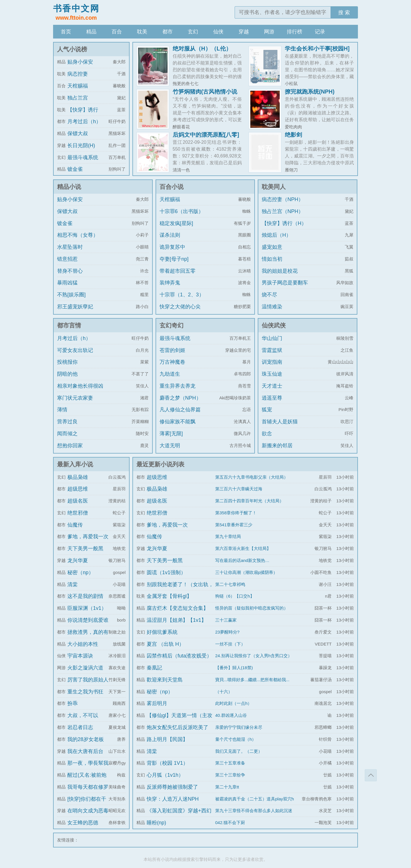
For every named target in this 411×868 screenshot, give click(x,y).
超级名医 (78, 501)
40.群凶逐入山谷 (231, 715)
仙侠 (218, 32)
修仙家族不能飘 (178, 422)
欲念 (267, 434)
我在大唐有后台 (85, 751)
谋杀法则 (170, 235)
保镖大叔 (78, 133)
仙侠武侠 (274, 325)
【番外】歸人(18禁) (234, 668)
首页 (66, 32)
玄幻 (193, 32)
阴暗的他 (67, 374)
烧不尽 (269, 295)
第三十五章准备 (230, 763)
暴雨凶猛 (67, 283)
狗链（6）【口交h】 (235, 596)
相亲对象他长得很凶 (80, 386)
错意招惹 (67, 259)
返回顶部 (371, 775)
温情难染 (272, 307)
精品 (91, 32)
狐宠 (267, 410)
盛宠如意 (272, 247)
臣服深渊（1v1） (87, 608)
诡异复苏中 (172, 247)
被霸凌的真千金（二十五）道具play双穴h (255, 799)
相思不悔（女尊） (78, 235)
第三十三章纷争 (230, 775)
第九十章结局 (228, 536)
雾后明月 (157, 703)
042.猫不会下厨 (230, 823)
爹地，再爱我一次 (88, 537)
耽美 (142, 32)
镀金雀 (75, 169)
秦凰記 (154, 668)
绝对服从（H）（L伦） (202, 48)
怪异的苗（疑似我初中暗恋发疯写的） (252, 608)
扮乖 (72, 703)
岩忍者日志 (80, 727)
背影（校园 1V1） (167, 763)
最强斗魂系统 (83, 157)
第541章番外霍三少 (234, 525)
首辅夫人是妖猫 (280, 422)
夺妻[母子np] (174, 259)
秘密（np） (80, 572)
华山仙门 (272, 338)
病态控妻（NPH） (283, 199)
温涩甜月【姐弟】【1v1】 (177, 620)
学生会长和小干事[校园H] (317, 48)
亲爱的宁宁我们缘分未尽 (239, 727)
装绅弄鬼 (170, 283)
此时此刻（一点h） (233, 703)
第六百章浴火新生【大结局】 (243, 548)
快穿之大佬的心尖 (180, 307)
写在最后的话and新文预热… (242, 560)
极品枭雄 (78, 477)
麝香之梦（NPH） (180, 398)
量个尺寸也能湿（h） (236, 739)
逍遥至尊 (272, 398)
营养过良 (67, 422)
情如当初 (272, 259)
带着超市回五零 (178, 271)
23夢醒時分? (227, 632)
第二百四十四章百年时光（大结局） (249, 501)
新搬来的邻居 (277, 446)
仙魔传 (75, 525)
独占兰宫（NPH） (283, 211)
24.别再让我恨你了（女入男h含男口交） (254, 656)
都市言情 (69, 325)
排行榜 (295, 32)
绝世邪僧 (78, 513)
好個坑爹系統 (162, 632)
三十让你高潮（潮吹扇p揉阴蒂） (246, 572)
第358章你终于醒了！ (236, 513)
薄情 (62, 410)
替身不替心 (70, 271)
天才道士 (272, 386)
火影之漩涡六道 (85, 668)
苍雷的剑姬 (172, 350)
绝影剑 (293, 135)
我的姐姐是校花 (280, 271)
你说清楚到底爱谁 (88, 620)
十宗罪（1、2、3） (182, 295)
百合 (117, 32)
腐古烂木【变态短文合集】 (178, 608)
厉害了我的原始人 (88, 680)
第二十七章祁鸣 (230, 584)
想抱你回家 (70, 446)
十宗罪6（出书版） (182, 211)
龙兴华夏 (78, 561)
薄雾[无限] (171, 434)
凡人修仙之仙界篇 (180, 410)
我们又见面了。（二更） (239, 751)
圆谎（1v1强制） (166, 572)
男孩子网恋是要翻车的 (285, 288)
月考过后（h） (84, 122)
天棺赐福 (78, 86)
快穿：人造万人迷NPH (173, 799)
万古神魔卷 (172, 362)
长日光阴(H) (81, 145)
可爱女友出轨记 (75, 350)
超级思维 (78, 489)
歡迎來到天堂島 (165, 680)
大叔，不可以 (83, 715)
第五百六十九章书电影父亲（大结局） (252, 477)
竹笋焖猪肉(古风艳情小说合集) (205, 94)
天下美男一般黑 (85, 549)
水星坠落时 (70, 247)
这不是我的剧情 (85, 596)
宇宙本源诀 (80, 656)
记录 (320, 32)
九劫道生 (170, 374)
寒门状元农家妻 (75, 398)
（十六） (224, 692)
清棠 (72, 584)
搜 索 (344, 13)
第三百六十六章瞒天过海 (239, 489)
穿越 (244, 32)
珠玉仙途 (272, 374)
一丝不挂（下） (230, 644)
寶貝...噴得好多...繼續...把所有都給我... (252, 680)
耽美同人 (274, 187)
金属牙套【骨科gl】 (169, 596)
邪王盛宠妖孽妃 (75, 307)
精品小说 (69, 187)
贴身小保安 (80, 62)
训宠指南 (272, 362)
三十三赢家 (226, 620)
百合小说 (172, 187)
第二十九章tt (227, 787)
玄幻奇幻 (172, 325)
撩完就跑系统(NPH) (310, 92)
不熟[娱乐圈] (71, 295)
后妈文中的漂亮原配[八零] (206, 135)
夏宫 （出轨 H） (165, 644)
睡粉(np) (156, 823)
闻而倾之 (67, 434)
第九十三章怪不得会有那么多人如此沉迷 (254, 811)
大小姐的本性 (83, 644)
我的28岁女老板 (86, 739)
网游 (269, 32)
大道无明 (170, 446)
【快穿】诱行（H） (284, 223)
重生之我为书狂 (85, 692)
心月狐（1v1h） (165, 775)
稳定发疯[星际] (176, 223)
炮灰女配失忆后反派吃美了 (178, 727)
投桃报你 (67, 362)
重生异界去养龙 (178, 386)
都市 (168, 32)
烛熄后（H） (276, 235)
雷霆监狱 (272, 350)
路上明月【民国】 (167, 739)
